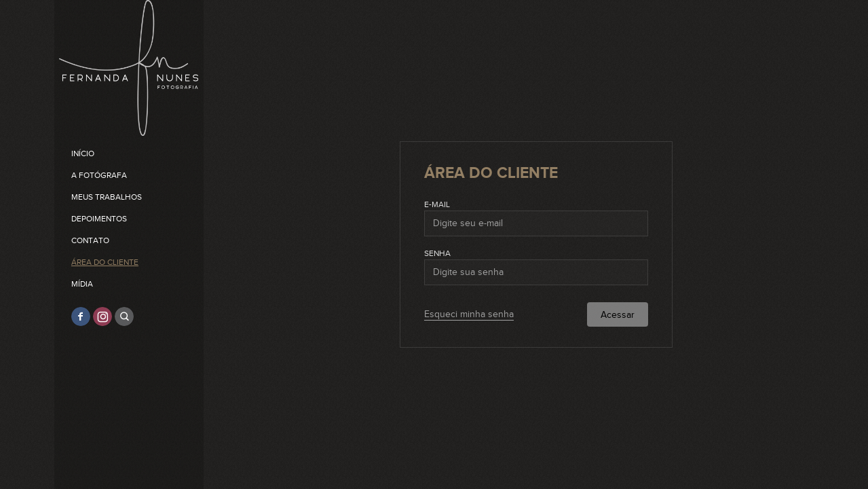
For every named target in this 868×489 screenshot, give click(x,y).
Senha (437, 253)
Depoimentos (99, 219)
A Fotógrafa (99, 175)
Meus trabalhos (107, 197)
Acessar (618, 315)
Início (83, 153)
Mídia (82, 284)
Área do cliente (105, 262)
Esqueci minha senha (469, 314)
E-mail (437, 204)
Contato (90, 240)
